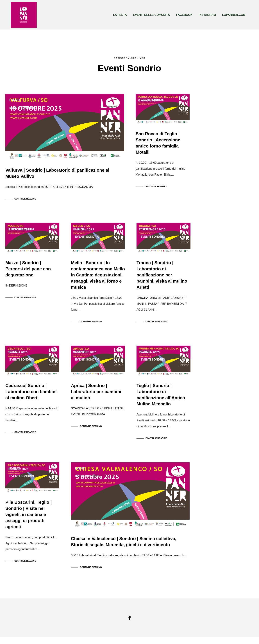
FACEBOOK (184, 15)
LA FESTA (120, 15)
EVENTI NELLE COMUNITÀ (152, 15)
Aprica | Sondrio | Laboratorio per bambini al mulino (96, 397)
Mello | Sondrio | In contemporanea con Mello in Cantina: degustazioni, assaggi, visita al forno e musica (97, 279)
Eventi (15, 100)
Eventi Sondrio (22, 108)
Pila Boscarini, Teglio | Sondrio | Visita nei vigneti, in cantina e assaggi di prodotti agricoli (28, 522)
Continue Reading (25, 201)
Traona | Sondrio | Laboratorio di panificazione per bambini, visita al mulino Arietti (162, 279)
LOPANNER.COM (234, 15)
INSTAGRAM (207, 15)
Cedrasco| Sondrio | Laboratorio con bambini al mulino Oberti (31, 397)
